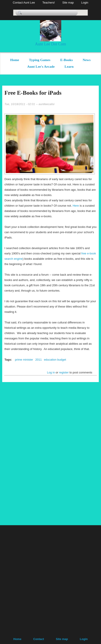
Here (76, 206)
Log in (51, 372)
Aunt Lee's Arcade (41, 66)
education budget (55, 360)
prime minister (24, 360)
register (64, 372)
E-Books (66, 60)
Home (15, 60)
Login (85, 3)
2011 (39, 360)
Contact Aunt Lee (24, 3)
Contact (39, 639)
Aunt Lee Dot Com (51, 44)
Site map (68, 3)
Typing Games (40, 60)
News (87, 60)
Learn (69, 66)
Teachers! (49, 3)
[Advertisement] (85, 453)
